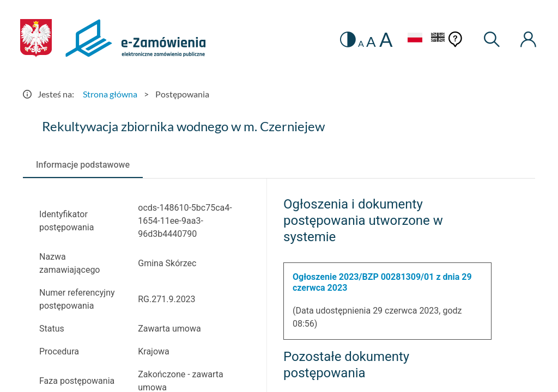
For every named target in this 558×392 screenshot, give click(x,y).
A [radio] (361, 44)
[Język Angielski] (438, 39)
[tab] (83, 165)
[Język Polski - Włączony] (415, 39)
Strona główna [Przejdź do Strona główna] (110, 94)
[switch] (348, 39)
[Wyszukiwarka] (492, 39)
